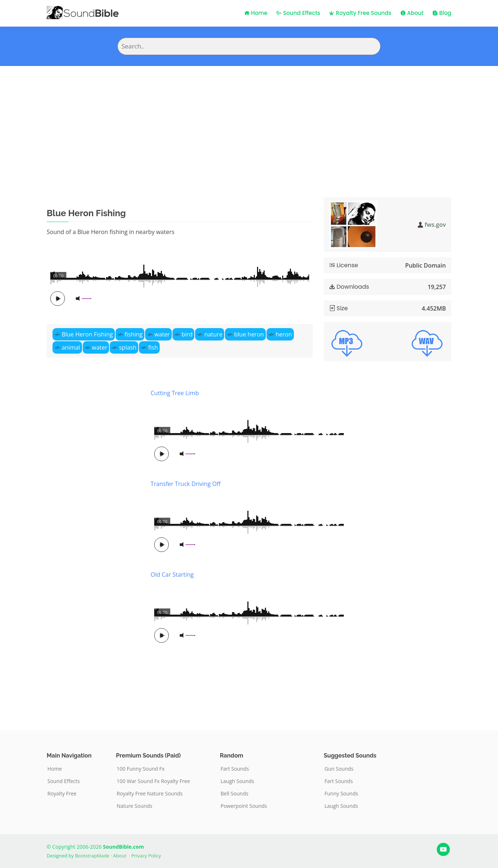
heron (284, 334)
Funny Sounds (341, 794)
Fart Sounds (235, 769)
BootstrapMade (92, 856)
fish (153, 347)
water (162, 334)
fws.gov (435, 225)
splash (128, 347)
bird (187, 334)
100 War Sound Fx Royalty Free (153, 781)
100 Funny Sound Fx (141, 769)
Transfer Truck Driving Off (186, 484)
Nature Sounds (135, 806)
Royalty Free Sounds (360, 13)
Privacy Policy (146, 856)
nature (213, 334)
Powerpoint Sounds (244, 806)
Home (256, 13)
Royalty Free (62, 794)
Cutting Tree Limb (175, 393)
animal (71, 347)
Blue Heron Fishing (87, 334)
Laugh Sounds (237, 781)
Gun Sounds (339, 769)
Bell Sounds (234, 794)
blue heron (249, 334)
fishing (134, 334)
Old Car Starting (172, 575)
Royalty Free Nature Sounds (150, 794)
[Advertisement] (249, 121)
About (412, 13)
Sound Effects (298, 13)
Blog (442, 13)
